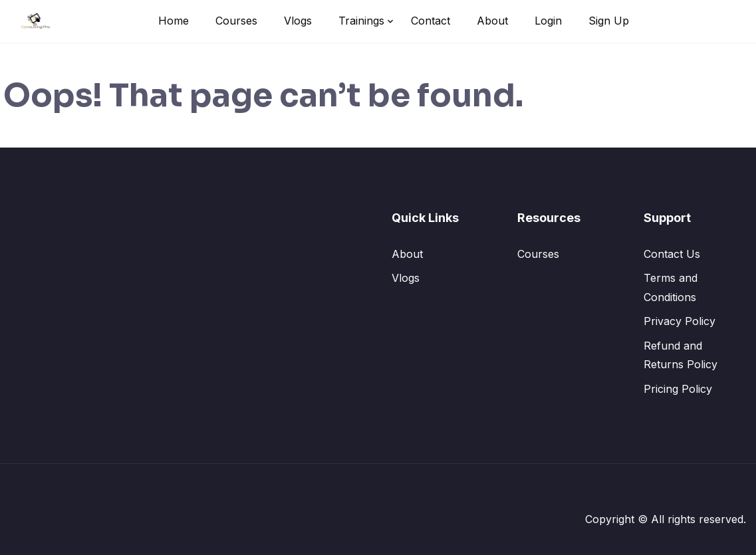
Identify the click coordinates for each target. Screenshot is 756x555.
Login (548, 21)
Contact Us (672, 254)
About (492, 21)
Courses (236, 21)
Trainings (361, 21)
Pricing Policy (678, 389)
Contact (431, 21)
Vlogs (298, 21)
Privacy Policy (680, 321)
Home (174, 21)
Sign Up (609, 21)
